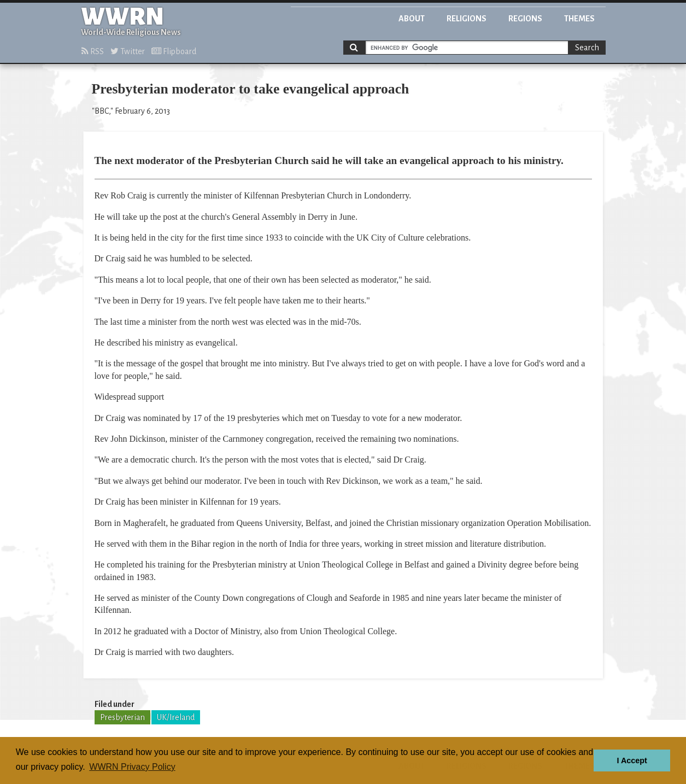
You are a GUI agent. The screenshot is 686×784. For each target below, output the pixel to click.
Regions (525, 19)
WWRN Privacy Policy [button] (132, 767)
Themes (579, 19)
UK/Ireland (176, 717)
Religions (467, 19)
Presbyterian (122, 717)
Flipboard (174, 51)
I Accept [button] (632, 760)
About (412, 19)
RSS (93, 51)
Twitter (128, 51)
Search (587, 48)
